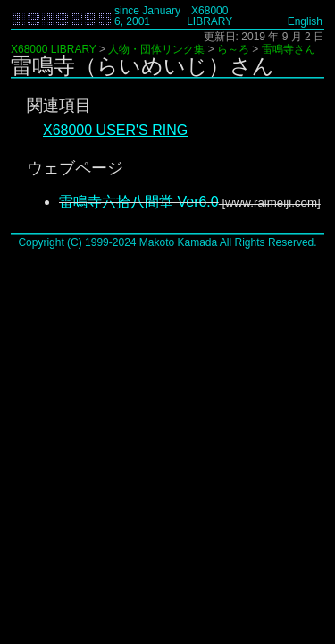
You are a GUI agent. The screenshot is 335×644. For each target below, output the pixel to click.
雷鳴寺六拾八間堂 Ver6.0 (139, 202)
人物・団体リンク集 (156, 49)
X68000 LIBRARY (209, 16)
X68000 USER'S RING (115, 130)
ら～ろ (233, 49)
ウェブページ (75, 168)
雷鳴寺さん (289, 49)
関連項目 (59, 106)
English (305, 21)
